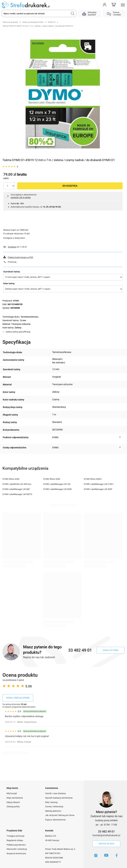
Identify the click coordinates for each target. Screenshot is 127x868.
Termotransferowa (29, 317)
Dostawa (12, 247)
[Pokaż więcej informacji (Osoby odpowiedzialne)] (120, 447)
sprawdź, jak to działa (21, 197)
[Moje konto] (105, 5)
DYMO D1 (52, 22)
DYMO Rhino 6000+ (93, 479)
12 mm (23, 320)
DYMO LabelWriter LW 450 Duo (17, 484)
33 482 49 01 (106, 831)
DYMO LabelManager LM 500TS (17, 494)
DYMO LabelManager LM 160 (57, 484)
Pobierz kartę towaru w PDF (20, 257)
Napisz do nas (106, 844)
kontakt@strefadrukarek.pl (106, 835)
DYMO (16, 301)
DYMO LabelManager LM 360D (58, 489)
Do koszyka (70, 186)
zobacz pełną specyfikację (18, 332)
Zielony (18, 328)
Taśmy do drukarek (10, 22)
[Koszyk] (114, 5)
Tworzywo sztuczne (21, 324)
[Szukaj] (73, 13)
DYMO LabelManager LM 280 (16, 489)
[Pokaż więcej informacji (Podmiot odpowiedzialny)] (120, 437)
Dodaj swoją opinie (18, 698)
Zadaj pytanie (110, 650)
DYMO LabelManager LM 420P (98, 489)
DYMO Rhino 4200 (11, 479)
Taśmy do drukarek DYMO (33, 22)
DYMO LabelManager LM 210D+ (99, 484)
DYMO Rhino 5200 (52, 479)
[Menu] (123, 5)
